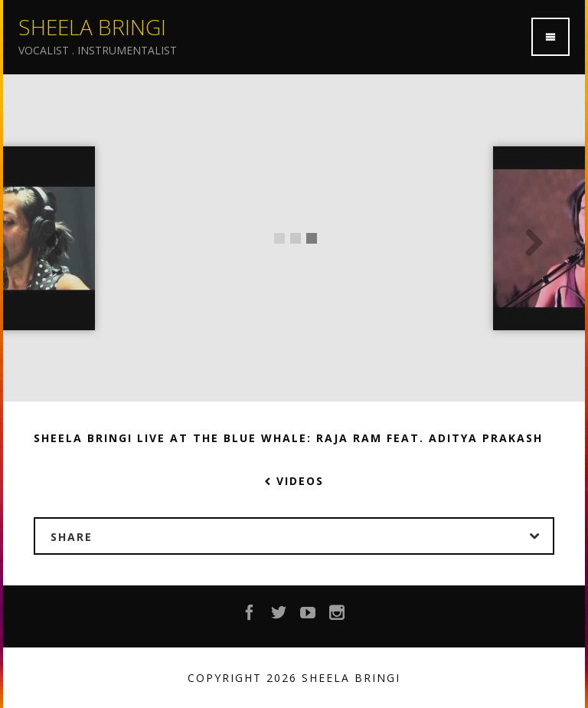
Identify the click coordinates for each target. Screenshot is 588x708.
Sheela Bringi (92, 27)
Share (302, 536)
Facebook (250, 617)
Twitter (279, 617)
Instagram (338, 617)
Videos (294, 481)
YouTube (309, 617)
